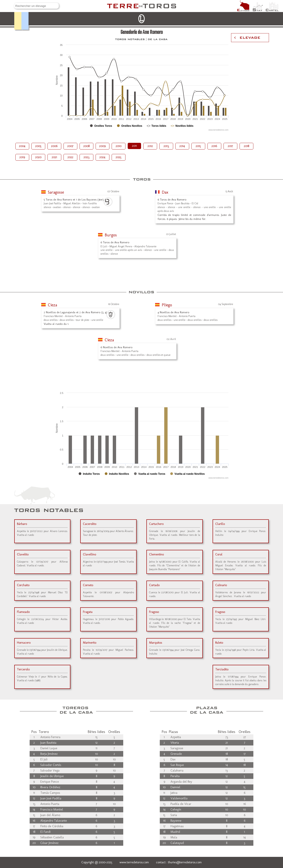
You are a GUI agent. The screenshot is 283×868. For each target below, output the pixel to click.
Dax (165, 192)
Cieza (52, 305)
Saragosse (56, 192)
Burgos (111, 235)
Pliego (167, 305)
